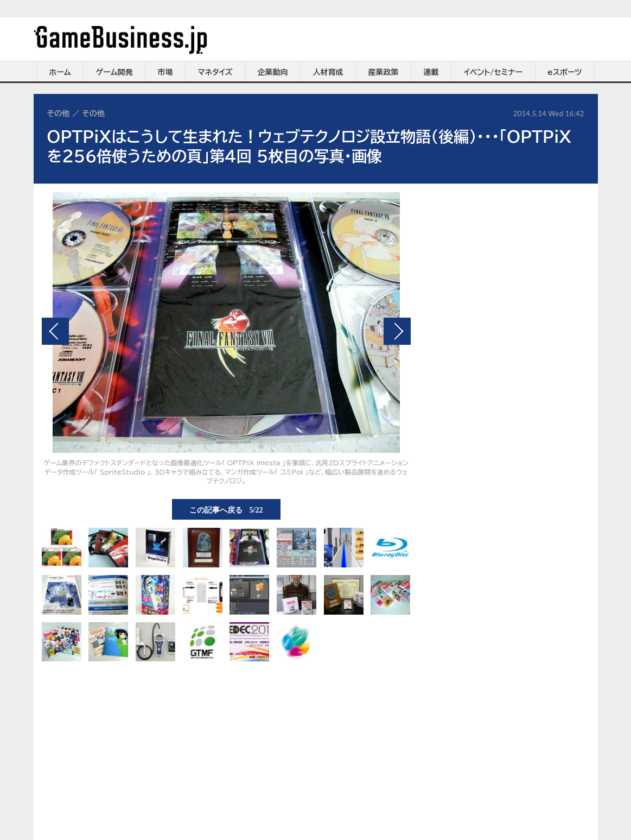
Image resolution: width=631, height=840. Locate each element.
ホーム (60, 72)
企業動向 (273, 72)
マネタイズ (215, 72)
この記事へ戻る (226, 509)
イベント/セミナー (493, 72)
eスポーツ (565, 72)
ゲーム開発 (114, 72)
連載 (431, 72)
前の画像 (55, 331)
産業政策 (384, 72)
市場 (165, 72)
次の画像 (397, 331)
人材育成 (328, 72)
